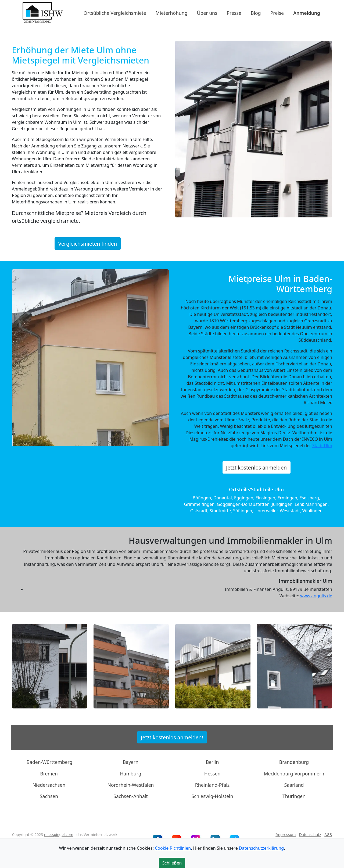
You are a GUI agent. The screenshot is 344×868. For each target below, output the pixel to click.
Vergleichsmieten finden (88, 244)
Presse (234, 13)
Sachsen (49, 796)
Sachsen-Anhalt (131, 796)
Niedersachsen (49, 785)
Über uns (207, 13)
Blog (256, 13)
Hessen (212, 773)
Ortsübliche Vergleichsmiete (115, 13)
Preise (277, 13)
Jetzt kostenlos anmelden (256, 467)
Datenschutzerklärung (261, 848)
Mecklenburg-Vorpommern (294, 773)
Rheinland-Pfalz (212, 785)
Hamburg (131, 773)
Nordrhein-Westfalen (131, 785)
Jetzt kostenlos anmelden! (172, 737)
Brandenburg (294, 762)
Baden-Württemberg (50, 762)
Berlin (212, 762)
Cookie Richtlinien (173, 848)
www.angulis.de (316, 596)
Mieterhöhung (172, 13)
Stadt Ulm (322, 446)
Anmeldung (307, 13)
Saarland (294, 785)
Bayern (131, 762)
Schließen (172, 863)
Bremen (49, 773)
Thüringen (294, 796)
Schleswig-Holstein (212, 796)
